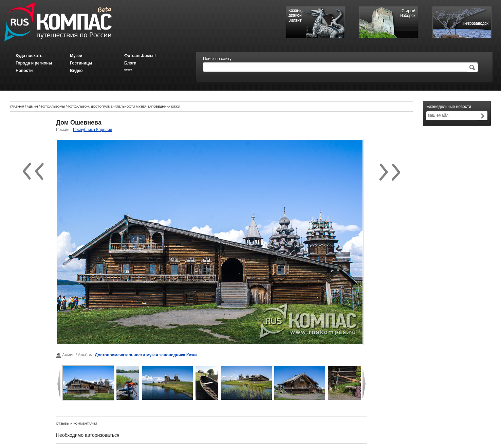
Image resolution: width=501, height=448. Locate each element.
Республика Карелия (92, 130)
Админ (32, 107)
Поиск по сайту (217, 59)
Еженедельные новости (449, 107)
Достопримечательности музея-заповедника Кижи (146, 355)
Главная (17, 107)
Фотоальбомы (53, 107)
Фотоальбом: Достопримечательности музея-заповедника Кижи (124, 107)
